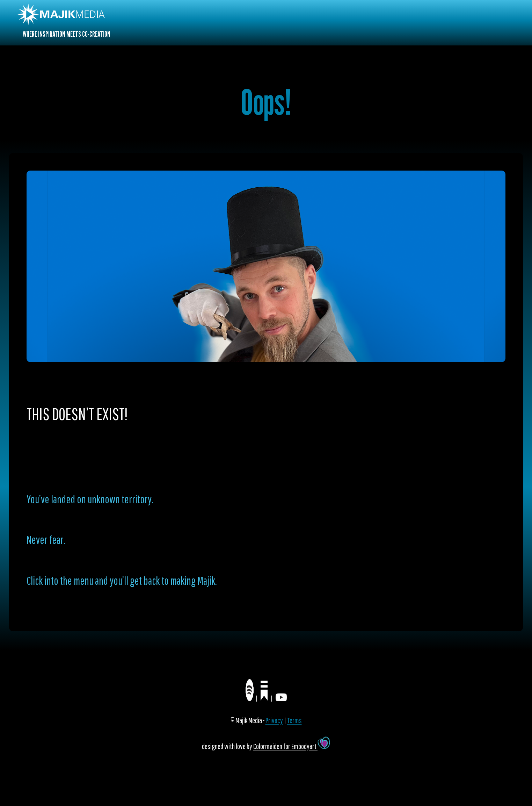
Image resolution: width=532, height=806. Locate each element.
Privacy (274, 720)
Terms (294, 720)
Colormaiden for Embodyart (292, 746)
